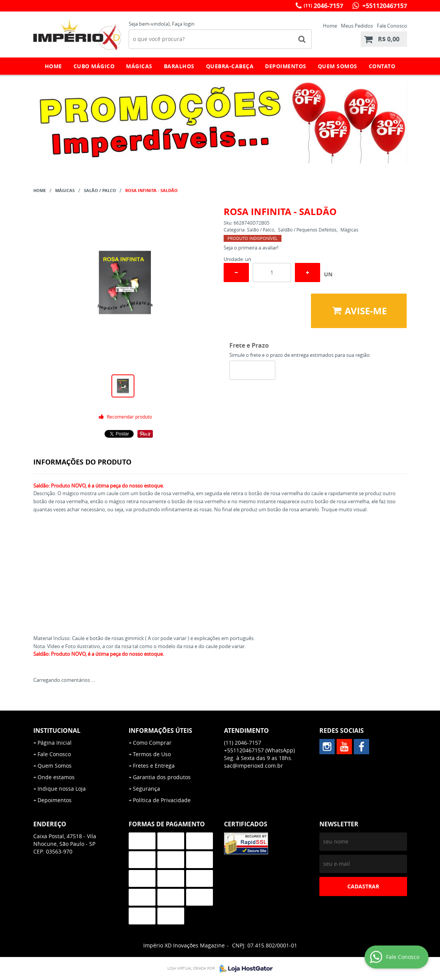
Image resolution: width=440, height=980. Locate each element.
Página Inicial (55, 743)
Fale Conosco (392, 26)
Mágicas (139, 66)
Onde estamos (56, 777)
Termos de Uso (152, 754)
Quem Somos (338, 66)
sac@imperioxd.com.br (254, 766)
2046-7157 (323, 6)
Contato (382, 66)
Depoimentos (286, 66)
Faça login (183, 24)
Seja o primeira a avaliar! (251, 248)
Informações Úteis (160, 730)
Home (330, 26)
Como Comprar (152, 743)
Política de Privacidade (162, 800)
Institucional (57, 730)
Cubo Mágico (94, 66)
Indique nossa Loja (62, 789)
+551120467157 (384, 6)
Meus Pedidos (357, 26)
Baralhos (179, 66)
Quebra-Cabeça (230, 66)
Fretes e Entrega (154, 766)
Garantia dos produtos (162, 777)
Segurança (146, 789)
